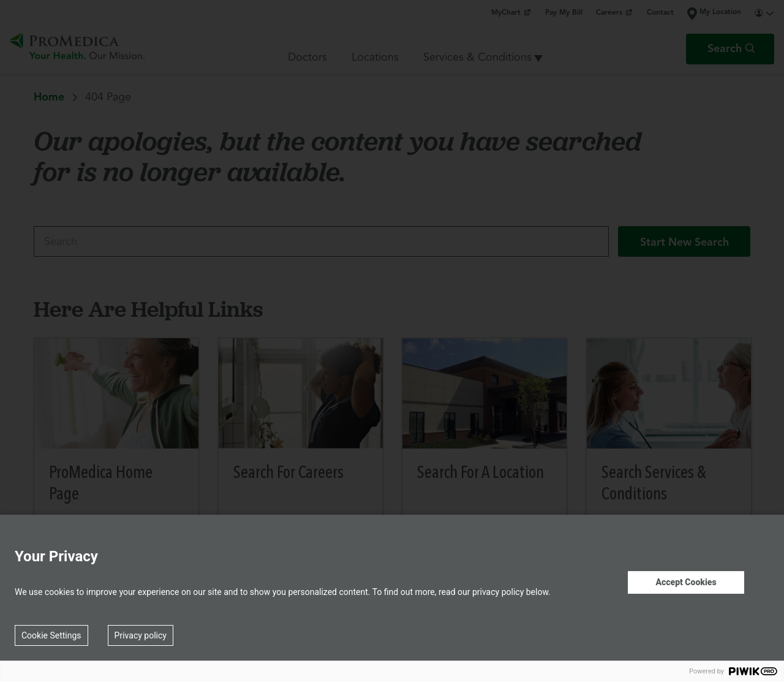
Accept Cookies (686, 582)
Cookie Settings (51, 635)
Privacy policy (141, 635)
